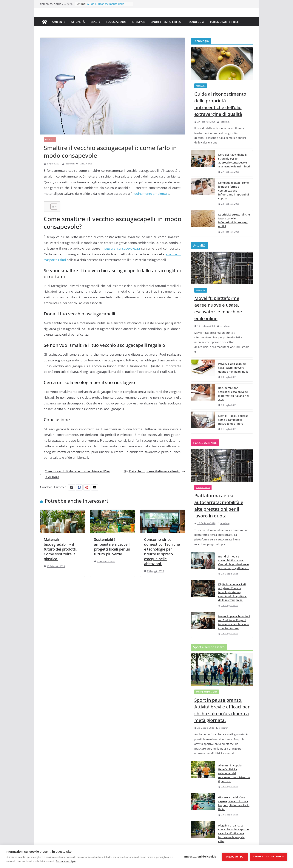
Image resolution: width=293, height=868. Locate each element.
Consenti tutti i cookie (269, 856)
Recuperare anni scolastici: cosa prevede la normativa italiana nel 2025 (233, 394)
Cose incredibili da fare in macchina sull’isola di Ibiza (75, 474)
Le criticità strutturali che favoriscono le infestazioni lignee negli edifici (234, 220)
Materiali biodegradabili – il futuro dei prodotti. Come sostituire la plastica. (60, 549)
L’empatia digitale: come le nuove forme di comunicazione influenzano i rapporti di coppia (234, 191)
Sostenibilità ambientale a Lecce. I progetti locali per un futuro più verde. (112, 547)
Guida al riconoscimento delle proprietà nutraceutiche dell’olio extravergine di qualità (220, 104)
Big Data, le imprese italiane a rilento (154, 471)
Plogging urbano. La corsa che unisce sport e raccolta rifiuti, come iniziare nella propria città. (233, 833)
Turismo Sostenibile (224, 22)
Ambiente (58, 22)
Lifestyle (139, 22)
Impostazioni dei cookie (200, 857)
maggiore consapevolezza (121, 248)
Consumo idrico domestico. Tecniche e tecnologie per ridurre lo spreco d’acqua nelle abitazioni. (162, 552)
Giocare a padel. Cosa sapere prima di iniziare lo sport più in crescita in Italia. (234, 803)
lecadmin (70, 164)
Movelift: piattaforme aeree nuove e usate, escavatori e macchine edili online (218, 308)
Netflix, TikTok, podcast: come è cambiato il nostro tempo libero (233, 420)
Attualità (78, 22)
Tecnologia (196, 22)
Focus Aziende (116, 22)
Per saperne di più (66, 861)
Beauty (95, 22)
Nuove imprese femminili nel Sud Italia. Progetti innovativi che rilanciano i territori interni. (234, 622)
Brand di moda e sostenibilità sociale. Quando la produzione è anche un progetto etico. (234, 562)
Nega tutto (235, 857)
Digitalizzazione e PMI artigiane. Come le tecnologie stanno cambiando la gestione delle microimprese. (232, 592)
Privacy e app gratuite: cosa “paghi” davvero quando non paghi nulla (233, 368)
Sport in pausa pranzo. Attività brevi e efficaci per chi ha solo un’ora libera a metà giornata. (222, 710)
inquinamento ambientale (151, 194)
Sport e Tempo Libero (166, 22)
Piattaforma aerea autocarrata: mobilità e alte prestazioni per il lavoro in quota (219, 506)
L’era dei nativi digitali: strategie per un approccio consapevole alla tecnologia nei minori (234, 161)
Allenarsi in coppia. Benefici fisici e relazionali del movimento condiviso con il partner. (234, 773)
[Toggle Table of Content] (52, 207)
